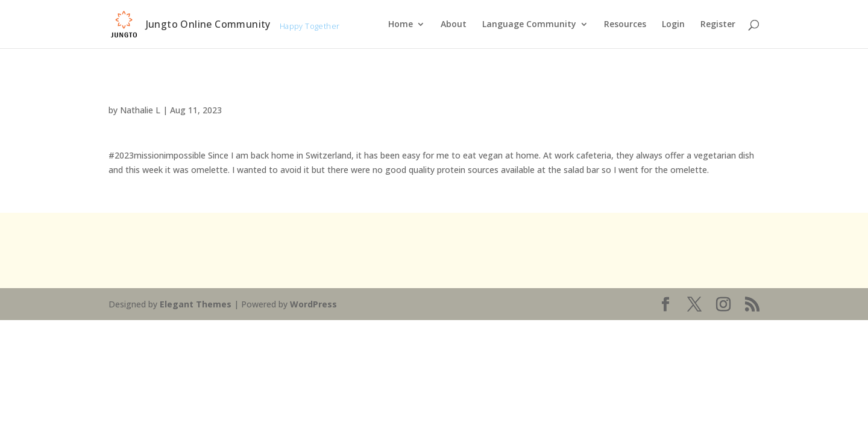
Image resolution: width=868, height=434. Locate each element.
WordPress (313, 304)
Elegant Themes (196, 304)
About (454, 25)
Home (401, 25)
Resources (625, 25)
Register (718, 25)
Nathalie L (140, 110)
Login (673, 25)
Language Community (529, 25)
